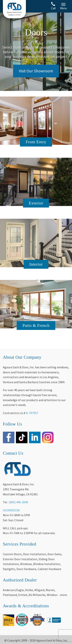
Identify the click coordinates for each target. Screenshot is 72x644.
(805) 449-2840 (18, 502)
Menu (63, 7)
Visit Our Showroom (36, 71)
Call (53, 6)
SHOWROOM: (12, 510)
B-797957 (32, 413)
